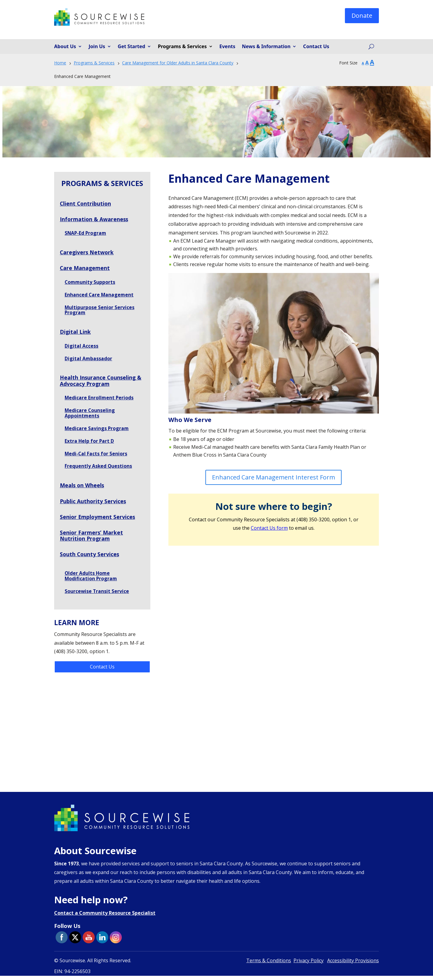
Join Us (97, 47)
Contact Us (316, 47)
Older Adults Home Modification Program (91, 580)
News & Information (266, 47)
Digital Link (75, 333)
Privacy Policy (309, 965)
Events (227, 47)
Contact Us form (269, 528)
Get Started (132, 47)
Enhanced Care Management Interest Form (273, 477)
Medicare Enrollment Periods (100, 400)
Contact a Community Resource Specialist (105, 917)
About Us (65, 47)
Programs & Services (182, 47)
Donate (362, 16)
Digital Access (81, 347)
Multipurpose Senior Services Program (100, 311)
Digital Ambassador (89, 360)
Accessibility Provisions (353, 965)
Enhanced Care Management (100, 296)
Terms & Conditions (269, 965)
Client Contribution (86, 203)
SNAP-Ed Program (86, 234)
